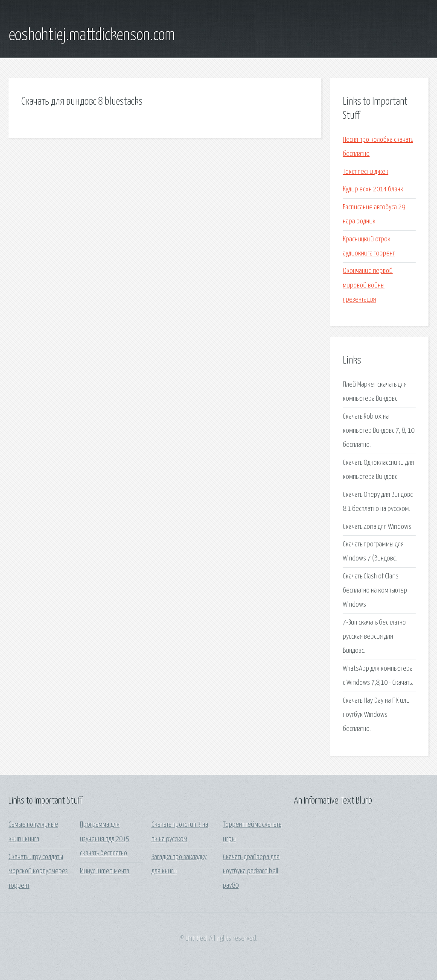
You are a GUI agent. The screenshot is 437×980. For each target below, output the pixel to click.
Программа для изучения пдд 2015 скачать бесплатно (105, 839)
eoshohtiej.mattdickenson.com (92, 35)
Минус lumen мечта (105, 871)
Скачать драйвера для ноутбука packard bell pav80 (251, 871)
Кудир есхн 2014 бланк (373, 189)
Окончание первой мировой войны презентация (368, 285)
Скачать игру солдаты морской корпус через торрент (38, 871)
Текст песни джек (366, 172)
